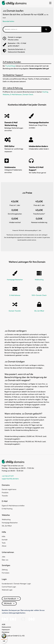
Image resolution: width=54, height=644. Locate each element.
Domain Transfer (15, 311)
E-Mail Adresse (15, 295)
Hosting (45, 92)
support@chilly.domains (10, 479)
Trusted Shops (10, 66)
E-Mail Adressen (16, 94)
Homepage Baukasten (15, 280)
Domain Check (28, 94)
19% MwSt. (9, 603)
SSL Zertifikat (39, 311)
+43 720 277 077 (8, 476)
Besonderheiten (8, 21)
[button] (50, 3)
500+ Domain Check (39, 295)
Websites (6, 94)
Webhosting (39, 280)
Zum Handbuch (11, 599)
